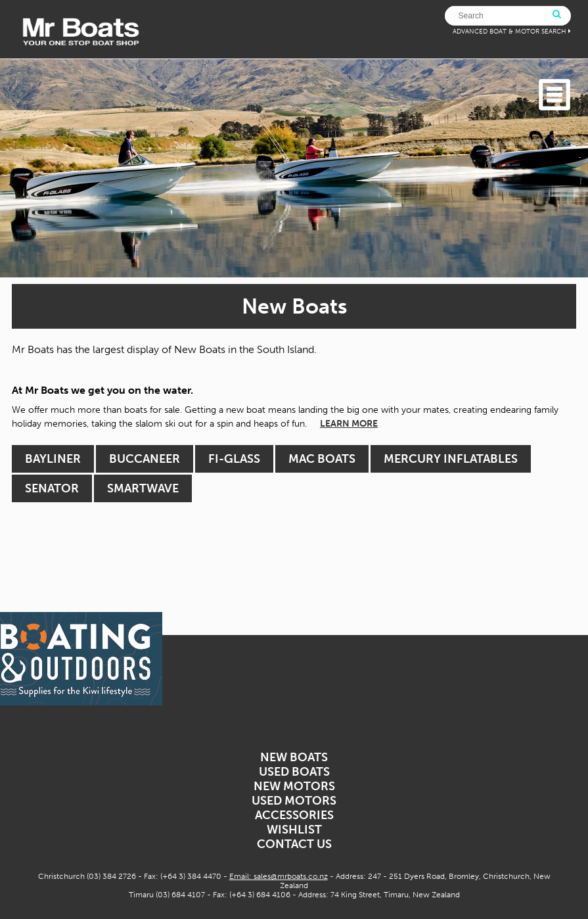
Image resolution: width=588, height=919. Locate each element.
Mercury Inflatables (451, 459)
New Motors (294, 786)
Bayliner (53, 459)
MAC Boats (322, 459)
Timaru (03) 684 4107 (167, 895)
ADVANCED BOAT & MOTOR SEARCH (509, 32)
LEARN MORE (349, 424)
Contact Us (294, 844)
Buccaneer (145, 459)
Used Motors (294, 801)
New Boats (294, 757)
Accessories (294, 815)
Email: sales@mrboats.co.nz (279, 876)
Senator (52, 488)
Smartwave (143, 488)
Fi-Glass (234, 459)
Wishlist (294, 830)
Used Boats (294, 772)
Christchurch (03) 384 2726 (87, 876)
